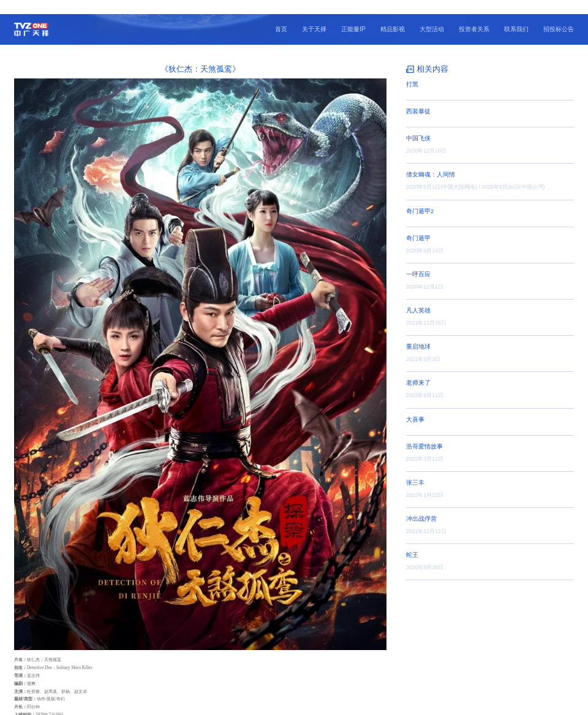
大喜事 (415, 405)
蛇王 (412, 541)
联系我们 (516, 15)
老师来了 (418, 369)
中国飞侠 (418, 124)
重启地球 (418, 332)
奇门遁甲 (418, 224)
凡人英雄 (418, 296)
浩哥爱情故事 (424, 432)
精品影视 (393, 15)
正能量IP (353, 15)
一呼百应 (418, 260)
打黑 (412, 70)
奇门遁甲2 (420, 197)
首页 (281, 15)
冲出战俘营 (421, 505)
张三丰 (415, 468)
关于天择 (314, 15)
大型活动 (432, 15)
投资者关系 (474, 15)
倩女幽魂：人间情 (431, 160)
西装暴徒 (418, 97)
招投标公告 (559, 15)
